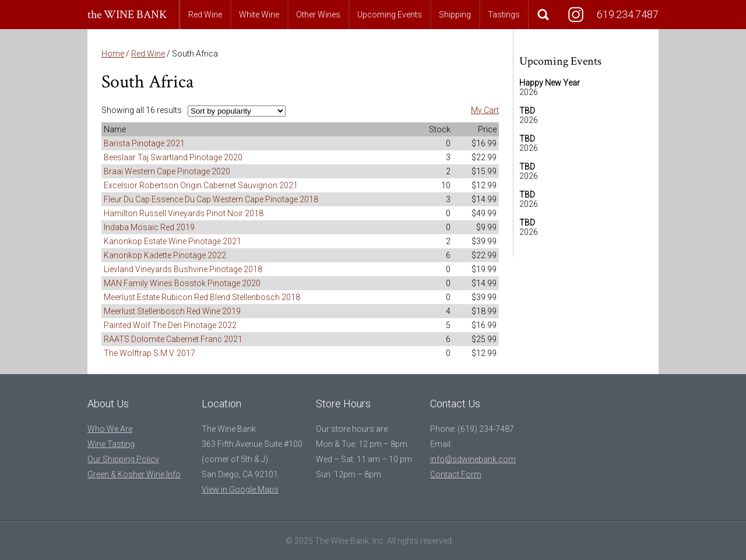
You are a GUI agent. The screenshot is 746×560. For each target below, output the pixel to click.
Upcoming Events (390, 15)
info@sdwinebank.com (473, 459)
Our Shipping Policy (123, 459)
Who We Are (110, 429)
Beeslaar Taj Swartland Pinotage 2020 (173, 157)
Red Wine (205, 15)
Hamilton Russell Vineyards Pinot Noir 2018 (184, 213)
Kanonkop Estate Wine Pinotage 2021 (173, 241)
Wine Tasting (111, 444)
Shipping (455, 15)
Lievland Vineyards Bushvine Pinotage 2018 (183, 269)
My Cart (485, 110)
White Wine (259, 15)
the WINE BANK (127, 15)
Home (113, 54)
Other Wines (318, 15)
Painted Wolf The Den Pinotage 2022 (170, 325)
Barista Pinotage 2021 (144, 143)
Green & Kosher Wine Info (134, 474)
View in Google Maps (240, 489)
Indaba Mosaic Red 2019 (149, 227)
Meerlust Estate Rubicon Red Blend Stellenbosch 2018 (202, 297)
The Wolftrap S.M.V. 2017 (149, 353)
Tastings (504, 15)
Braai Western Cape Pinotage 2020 (167, 171)
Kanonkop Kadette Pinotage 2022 (165, 255)
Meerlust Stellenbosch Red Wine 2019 (172, 311)
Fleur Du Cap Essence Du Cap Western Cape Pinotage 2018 (211, 199)
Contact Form (456, 474)
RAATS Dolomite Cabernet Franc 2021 (173, 339)
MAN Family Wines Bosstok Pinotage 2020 (182, 283)
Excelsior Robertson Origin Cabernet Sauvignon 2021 (201, 185)
